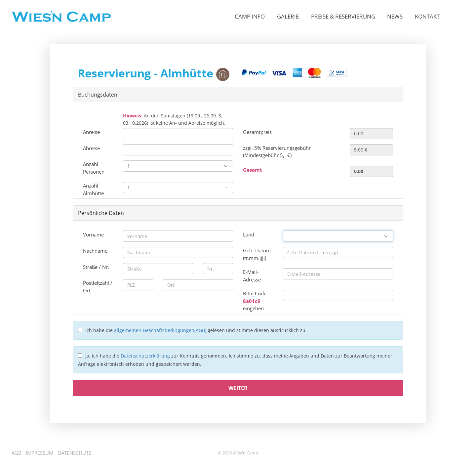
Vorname (93, 234)
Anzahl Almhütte (93, 189)
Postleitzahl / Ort (98, 287)
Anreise (91, 132)
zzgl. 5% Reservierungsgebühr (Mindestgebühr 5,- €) (277, 152)
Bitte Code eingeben (255, 301)
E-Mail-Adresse (252, 276)
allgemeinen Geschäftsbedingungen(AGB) (160, 330)
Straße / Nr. (96, 267)
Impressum (40, 453)
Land (249, 234)
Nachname (95, 251)
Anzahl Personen (94, 168)
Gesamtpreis (257, 132)
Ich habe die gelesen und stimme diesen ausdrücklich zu (195, 330)
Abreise (91, 148)
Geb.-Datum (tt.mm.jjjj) (257, 254)
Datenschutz (75, 453)
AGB (17, 453)
